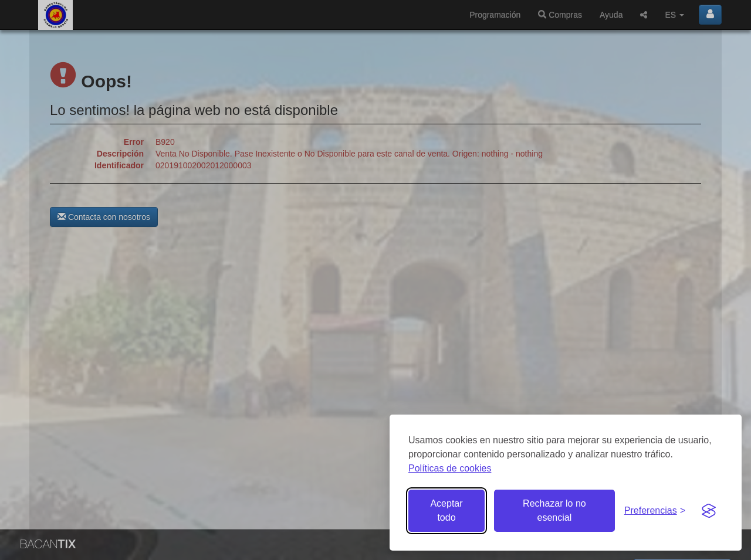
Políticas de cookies (450, 468)
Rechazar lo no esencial (554, 510)
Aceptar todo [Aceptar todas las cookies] (446, 510)
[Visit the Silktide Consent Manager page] (709, 511)
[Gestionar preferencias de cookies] (655, 511)
